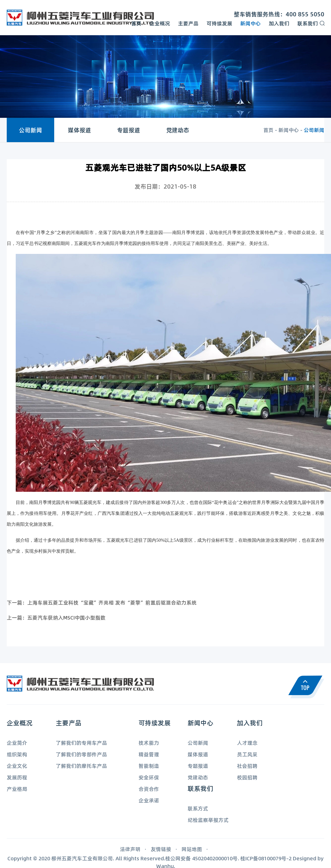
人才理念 (247, 743)
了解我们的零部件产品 (81, 754)
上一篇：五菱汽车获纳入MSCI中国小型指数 (56, 617)
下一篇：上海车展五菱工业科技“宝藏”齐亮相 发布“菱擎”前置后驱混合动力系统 (102, 602)
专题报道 (129, 130)
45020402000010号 (215, 858)
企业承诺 (149, 800)
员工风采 (247, 754)
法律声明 (130, 849)
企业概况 (160, 23)
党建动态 (178, 130)
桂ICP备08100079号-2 (266, 858)
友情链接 (161, 849)
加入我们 (279, 23)
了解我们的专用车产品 (81, 743)
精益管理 (149, 754)
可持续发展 (219, 23)
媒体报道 (80, 130)
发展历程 (17, 777)
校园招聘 (247, 777)
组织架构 (17, 754)
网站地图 (192, 849)
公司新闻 (30, 130)
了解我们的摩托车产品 (81, 766)
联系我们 (308, 23)
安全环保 (149, 777)
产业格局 (17, 789)
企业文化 (17, 766)
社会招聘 (247, 766)
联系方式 (198, 808)
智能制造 (149, 766)
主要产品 (188, 23)
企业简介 (17, 743)
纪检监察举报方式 (208, 820)
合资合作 (149, 789)
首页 (136, 23)
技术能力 (149, 743)
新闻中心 (250, 23)
